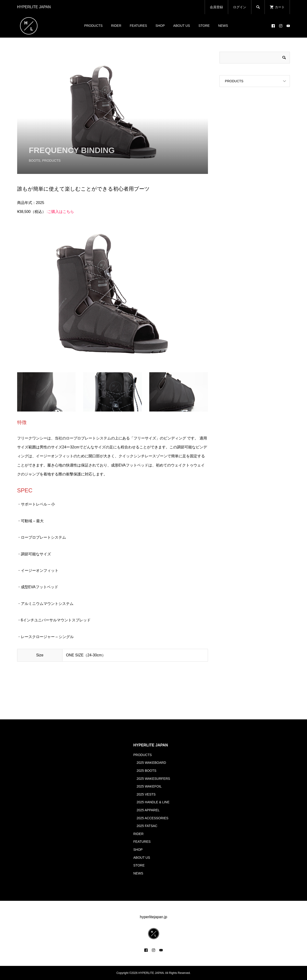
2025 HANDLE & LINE (153, 802)
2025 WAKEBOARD (151, 763)
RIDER (116, 26)
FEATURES (138, 26)
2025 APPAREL (148, 810)
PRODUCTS (94, 26)
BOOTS (35, 161)
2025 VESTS (146, 794)
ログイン (240, 7)
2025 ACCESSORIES (152, 818)
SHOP (160, 26)
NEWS (223, 26)
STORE (204, 26)
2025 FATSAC (147, 826)
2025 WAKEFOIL (149, 786)
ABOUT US (182, 26)
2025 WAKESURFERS (153, 779)
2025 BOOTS (146, 771)
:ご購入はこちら (60, 212)
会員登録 (216, 7)
